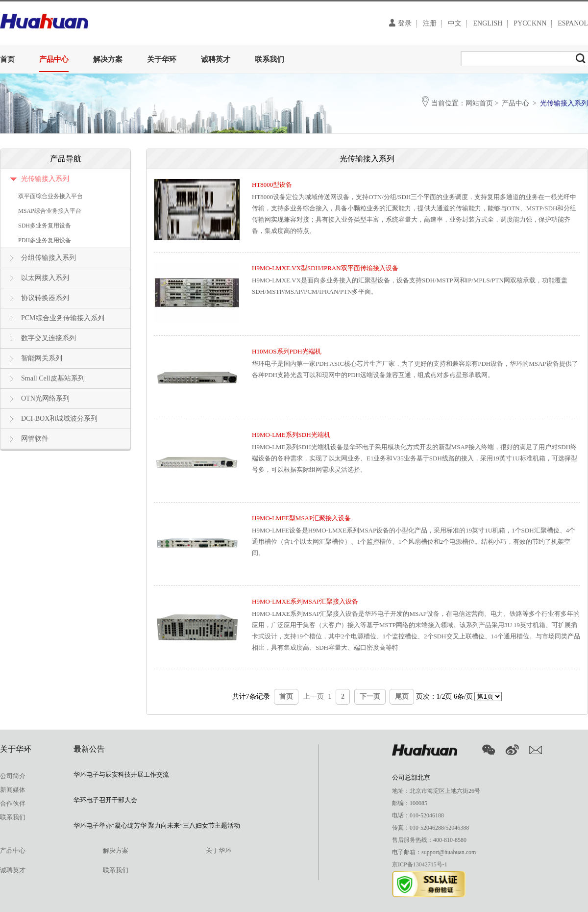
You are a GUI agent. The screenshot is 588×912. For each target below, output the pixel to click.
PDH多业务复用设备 (45, 240)
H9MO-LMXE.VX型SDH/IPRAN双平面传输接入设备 (325, 268)
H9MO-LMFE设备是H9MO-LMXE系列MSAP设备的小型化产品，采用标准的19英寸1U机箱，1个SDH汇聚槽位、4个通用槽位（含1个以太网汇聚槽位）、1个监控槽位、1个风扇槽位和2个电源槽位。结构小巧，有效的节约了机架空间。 (414, 542)
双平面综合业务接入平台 (50, 196)
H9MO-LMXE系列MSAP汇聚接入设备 (305, 601)
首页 (7, 59)
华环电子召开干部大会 (105, 800)
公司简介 (13, 776)
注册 (430, 24)
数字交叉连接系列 (49, 338)
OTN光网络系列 (45, 398)
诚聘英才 (216, 59)
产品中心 (54, 59)
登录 (400, 23)
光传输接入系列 (45, 179)
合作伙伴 (13, 803)
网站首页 (479, 103)
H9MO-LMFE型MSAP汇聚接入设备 (301, 518)
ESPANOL (573, 24)
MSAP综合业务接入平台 (50, 211)
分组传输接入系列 (49, 258)
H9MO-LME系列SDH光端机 (291, 435)
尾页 (402, 697)
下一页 (370, 697)
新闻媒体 (13, 790)
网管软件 (35, 439)
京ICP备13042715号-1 (420, 864)
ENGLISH (488, 24)
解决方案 (108, 59)
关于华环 (162, 59)
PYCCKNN (530, 24)
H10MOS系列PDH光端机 (287, 351)
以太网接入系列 (45, 278)
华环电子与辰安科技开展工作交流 (121, 774)
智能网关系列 (42, 358)
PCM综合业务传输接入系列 (63, 318)
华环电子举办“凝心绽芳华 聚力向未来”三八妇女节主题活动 (157, 825)
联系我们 (269, 59)
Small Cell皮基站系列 (53, 378)
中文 (455, 24)
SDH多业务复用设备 (45, 226)
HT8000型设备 (272, 185)
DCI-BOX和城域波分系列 (59, 418)
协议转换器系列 (45, 298)
